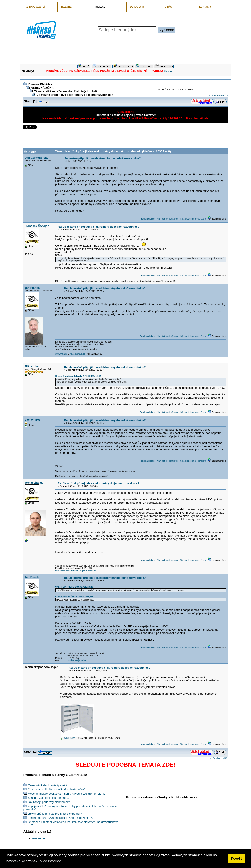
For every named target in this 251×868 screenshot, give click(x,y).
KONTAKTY (205, 7)
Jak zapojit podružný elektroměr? (49, 802)
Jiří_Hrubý (32, 366)
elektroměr (39, 838)
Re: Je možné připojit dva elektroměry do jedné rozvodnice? (98, 227)
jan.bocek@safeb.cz (78, 660)
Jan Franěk (32, 288)
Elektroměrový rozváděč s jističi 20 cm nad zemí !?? (60, 818)
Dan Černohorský (36, 158)
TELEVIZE (66, 7)
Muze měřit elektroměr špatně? (47, 785)
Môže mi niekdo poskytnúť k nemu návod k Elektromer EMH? (66, 794)
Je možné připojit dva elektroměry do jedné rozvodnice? (75, 95)
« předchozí (215, 95)
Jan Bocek (32, 577)
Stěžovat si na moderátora (193, 219)
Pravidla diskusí (147, 219)
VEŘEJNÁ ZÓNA (42, 88)
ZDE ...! (169, 71)
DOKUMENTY (137, 7)
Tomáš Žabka (34, 483)
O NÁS (168, 7)
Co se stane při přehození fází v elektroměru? (57, 789)
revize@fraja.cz (77, 354)
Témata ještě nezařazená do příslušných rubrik (66, 91)
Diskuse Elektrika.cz (42, 84)
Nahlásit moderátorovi (168, 219)
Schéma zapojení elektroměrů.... (48, 798)
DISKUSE (100, 7)
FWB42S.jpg (68, 738)
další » (225, 95)
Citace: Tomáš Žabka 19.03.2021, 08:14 (76, 597)
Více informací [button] (51, 861)
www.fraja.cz (61, 354)
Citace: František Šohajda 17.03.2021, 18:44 (78, 376)
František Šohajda (37, 226)
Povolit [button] (237, 859)
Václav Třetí (33, 420)
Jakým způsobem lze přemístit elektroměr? (55, 814)
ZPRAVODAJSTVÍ (36, 7)
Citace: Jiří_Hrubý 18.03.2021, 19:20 (74, 587)
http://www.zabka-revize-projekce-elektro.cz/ (77, 571)
